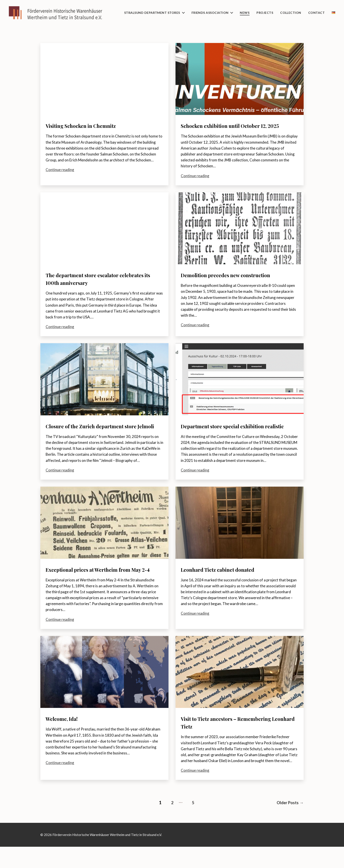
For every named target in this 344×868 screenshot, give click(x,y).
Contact (316, 13)
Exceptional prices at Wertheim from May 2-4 (104, 589)
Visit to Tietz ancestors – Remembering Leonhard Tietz (236, 745)
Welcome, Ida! (65, 742)
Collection (291, 13)
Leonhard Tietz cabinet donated (226, 585)
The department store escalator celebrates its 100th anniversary (91, 286)
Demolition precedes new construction (235, 283)
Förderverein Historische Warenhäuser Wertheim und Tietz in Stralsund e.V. (107, 856)
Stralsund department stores (152, 13)
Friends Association (210, 13)
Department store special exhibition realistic (231, 438)
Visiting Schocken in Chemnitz (89, 126)
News (245, 13)
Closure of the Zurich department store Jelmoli (101, 438)
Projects (265, 13)
